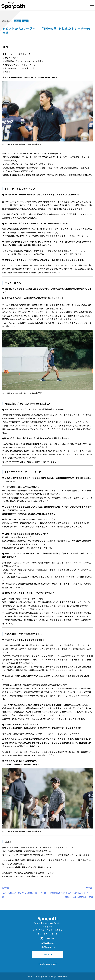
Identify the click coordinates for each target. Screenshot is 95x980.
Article (17, 21)
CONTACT (47, 954)
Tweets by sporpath (48, 964)
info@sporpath (48, 947)
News (25, 21)
